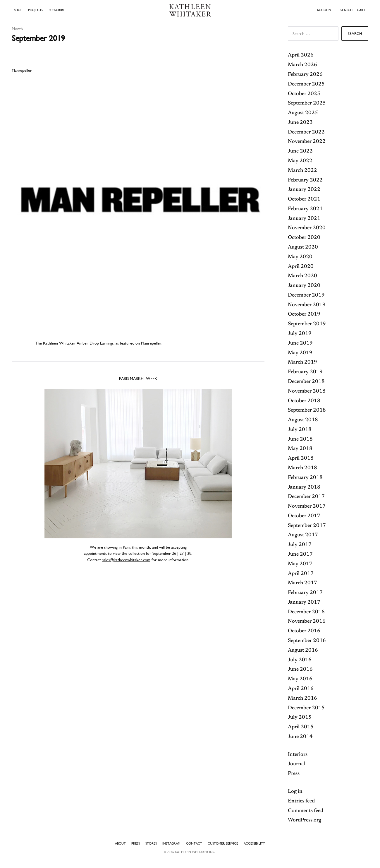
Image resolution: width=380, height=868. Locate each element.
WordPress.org (305, 820)
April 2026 (301, 55)
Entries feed (301, 801)
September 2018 (307, 410)
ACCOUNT (325, 10)
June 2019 (300, 343)
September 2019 (307, 324)
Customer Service (223, 843)
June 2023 (300, 123)
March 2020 (302, 276)
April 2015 (301, 727)
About (120, 843)
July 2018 (300, 430)
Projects (36, 10)
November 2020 (307, 228)
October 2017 (304, 516)
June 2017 (300, 554)
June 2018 (300, 439)
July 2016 (300, 660)
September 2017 (307, 526)
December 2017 (306, 497)
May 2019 (300, 353)
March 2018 (302, 468)
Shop (18, 10)
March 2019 (302, 362)
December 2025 (306, 84)
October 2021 (304, 199)
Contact (194, 843)
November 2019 (307, 305)
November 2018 (307, 391)
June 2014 (300, 737)
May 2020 (300, 257)
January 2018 (304, 487)
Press (294, 774)
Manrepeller (22, 70)
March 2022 (302, 171)
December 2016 (306, 612)
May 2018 (300, 449)
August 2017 (303, 535)
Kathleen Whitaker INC (195, 852)
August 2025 (303, 113)
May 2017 (300, 564)
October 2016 (304, 631)
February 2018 (305, 478)
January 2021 (304, 219)
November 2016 (307, 622)
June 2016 (300, 670)
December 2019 (306, 295)
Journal (297, 764)
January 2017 (304, 602)
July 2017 (300, 545)
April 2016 (301, 689)
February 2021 (305, 209)
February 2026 (305, 75)
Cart (361, 10)
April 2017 (301, 574)
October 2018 (304, 401)
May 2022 (300, 161)
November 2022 (307, 142)
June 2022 (300, 151)
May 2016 (300, 679)
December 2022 (306, 132)
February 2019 (305, 372)
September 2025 (307, 103)
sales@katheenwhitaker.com (126, 560)
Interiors (298, 755)
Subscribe (57, 10)
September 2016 (307, 641)
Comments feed (306, 811)
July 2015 (300, 718)
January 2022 (304, 190)
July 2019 (300, 334)
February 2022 (305, 180)
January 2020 (304, 286)
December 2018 (306, 382)
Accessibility (254, 843)
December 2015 (306, 708)
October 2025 (304, 94)
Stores (151, 843)
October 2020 (304, 238)
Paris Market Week (138, 379)
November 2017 (307, 506)
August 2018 (303, 420)
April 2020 (301, 267)
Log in (295, 792)
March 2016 (302, 698)
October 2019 (304, 314)
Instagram (171, 843)
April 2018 (301, 458)
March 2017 (302, 583)
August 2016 (303, 650)
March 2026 (302, 65)
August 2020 (303, 247)
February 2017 (305, 593)
